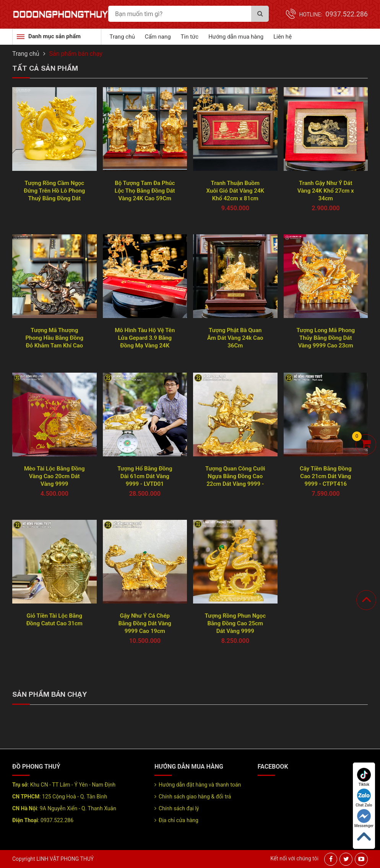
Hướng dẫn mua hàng (236, 37)
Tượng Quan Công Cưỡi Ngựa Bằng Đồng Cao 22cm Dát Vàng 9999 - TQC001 (235, 476)
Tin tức (190, 37)
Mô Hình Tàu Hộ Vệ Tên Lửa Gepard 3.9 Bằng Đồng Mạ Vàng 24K (145, 338)
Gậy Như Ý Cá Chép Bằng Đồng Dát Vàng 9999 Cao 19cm (145, 623)
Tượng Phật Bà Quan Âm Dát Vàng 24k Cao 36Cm (235, 338)
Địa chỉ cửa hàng (179, 820)
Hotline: (333, 15)
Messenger (364, 819)
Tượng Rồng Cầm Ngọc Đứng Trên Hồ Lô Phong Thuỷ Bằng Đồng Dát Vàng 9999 (54, 191)
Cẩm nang (158, 37)
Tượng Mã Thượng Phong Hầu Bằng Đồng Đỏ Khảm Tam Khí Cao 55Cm (54, 338)
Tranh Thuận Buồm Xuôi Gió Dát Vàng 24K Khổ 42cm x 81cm (235, 191)
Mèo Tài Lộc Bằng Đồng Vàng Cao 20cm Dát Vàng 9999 (54, 476)
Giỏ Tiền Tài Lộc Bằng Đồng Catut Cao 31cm (54, 620)
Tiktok (364, 777)
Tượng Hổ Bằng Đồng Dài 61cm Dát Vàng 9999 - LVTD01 (145, 476)
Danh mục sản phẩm (54, 36)
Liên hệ (283, 37)
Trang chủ (122, 37)
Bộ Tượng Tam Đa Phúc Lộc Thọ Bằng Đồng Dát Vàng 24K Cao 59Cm (145, 191)
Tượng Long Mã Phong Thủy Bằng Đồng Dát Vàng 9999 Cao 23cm (326, 338)
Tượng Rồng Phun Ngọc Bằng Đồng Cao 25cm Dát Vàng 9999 (235, 623)
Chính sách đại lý (179, 808)
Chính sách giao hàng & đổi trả (195, 797)
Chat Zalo (364, 798)
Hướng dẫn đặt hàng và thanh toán (200, 785)
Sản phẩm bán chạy (76, 54)
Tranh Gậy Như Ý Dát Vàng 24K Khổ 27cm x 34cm (326, 191)
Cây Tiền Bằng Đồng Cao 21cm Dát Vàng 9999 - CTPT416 (326, 476)
